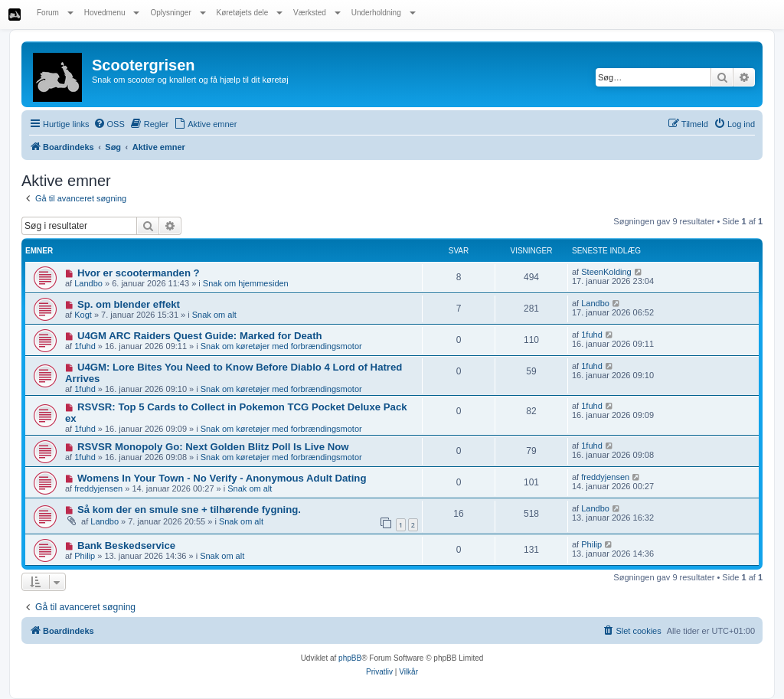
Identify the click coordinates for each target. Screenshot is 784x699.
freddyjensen (98, 488)
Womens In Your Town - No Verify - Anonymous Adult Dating (222, 478)
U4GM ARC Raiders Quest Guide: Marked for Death (200, 336)
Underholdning (384, 13)
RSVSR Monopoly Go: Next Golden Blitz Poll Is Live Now (213, 447)
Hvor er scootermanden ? (139, 273)
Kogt (83, 315)
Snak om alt (214, 315)
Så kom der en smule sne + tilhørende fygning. (189, 510)
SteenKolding (606, 272)
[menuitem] (109, 124)
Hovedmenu (112, 13)
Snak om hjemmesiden (246, 283)
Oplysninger (178, 13)
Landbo (88, 283)
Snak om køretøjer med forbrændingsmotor (281, 346)
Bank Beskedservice (126, 545)
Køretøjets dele (250, 13)
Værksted (317, 13)
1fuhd (85, 346)
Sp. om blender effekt (129, 304)
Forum (55, 13)
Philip (85, 556)
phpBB (350, 658)
